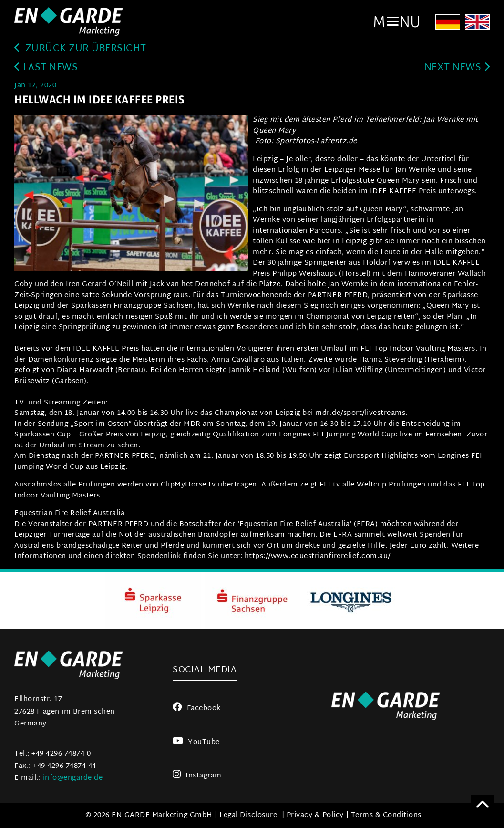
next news (457, 68)
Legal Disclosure (248, 815)
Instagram (197, 776)
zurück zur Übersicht (80, 49)
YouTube (196, 742)
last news (46, 68)
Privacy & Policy (315, 815)
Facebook (197, 709)
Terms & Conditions (386, 815)
